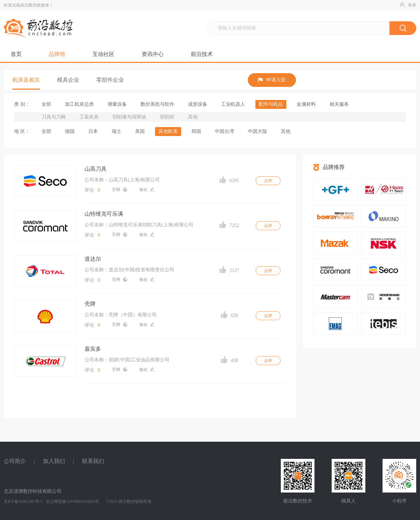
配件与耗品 (271, 104)
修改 (147, 190)
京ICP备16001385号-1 (23, 501)
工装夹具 (89, 117)
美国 (140, 131)
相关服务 (339, 104)
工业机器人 (233, 104)
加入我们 (54, 461)
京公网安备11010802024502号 (72, 501)
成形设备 (198, 104)
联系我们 (93, 461)
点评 (268, 181)
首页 (16, 54)
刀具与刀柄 (54, 117)
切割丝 (167, 117)
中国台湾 (224, 131)
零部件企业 (110, 80)
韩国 (196, 131)
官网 (120, 190)
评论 (92, 190)
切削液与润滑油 (129, 117)
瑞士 (117, 131)
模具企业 (68, 80)
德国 (70, 131)
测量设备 (117, 104)
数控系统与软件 (157, 104)
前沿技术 (202, 54)
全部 (46, 104)
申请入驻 (272, 80)
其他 (193, 117)
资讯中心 (153, 54)
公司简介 (15, 461)
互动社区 (103, 54)
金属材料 (306, 104)
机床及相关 (26, 80)
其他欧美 (168, 131)
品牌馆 (57, 54)
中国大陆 (257, 131)
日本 (93, 131)
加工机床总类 (79, 104)
